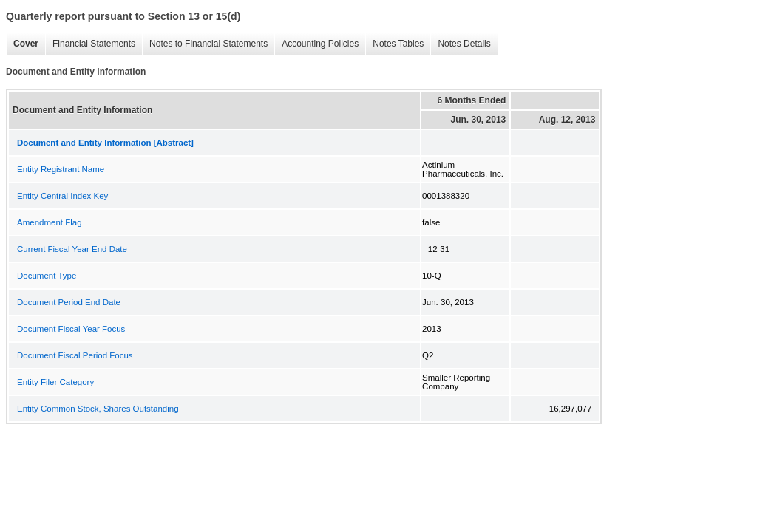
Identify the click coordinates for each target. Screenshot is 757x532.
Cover (22, 44)
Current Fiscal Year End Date (72, 249)
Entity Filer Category (55, 382)
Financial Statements (90, 44)
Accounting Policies (316, 44)
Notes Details (460, 44)
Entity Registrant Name (61, 169)
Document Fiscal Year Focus (71, 329)
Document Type (47, 276)
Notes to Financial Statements (205, 44)
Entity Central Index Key (62, 196)
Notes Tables (394, 44)
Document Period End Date (69, 302)
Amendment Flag (50, 222)
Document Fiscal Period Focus (75, 355)
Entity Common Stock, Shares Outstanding (98, 409)
